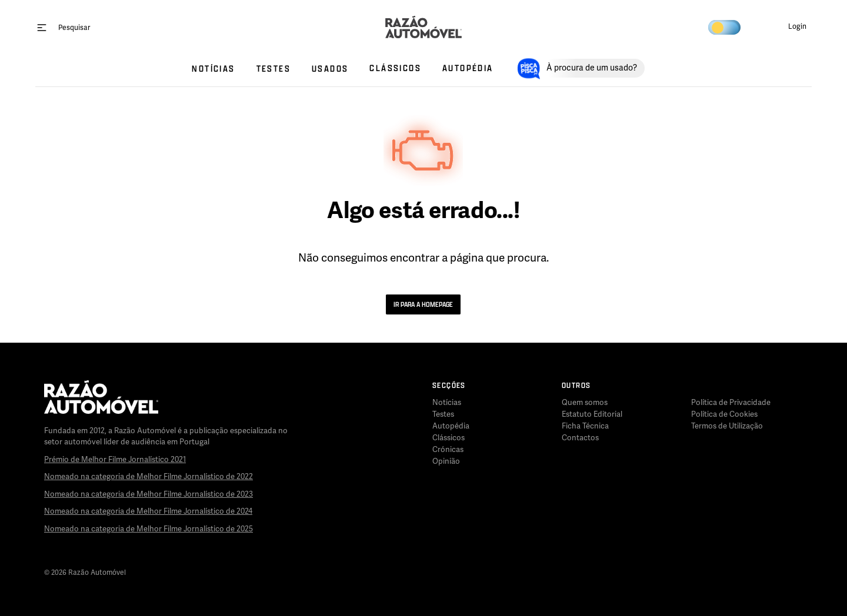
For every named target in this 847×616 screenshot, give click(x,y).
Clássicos (448, 438)
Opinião (446, 461)
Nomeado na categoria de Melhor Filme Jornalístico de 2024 (148, 511)
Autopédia (451, 426)
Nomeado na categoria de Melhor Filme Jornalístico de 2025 (149, 529)
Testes (443, 414)
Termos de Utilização (727, 426)
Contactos (580, 438)
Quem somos (585, 403)
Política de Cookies (724, 414)
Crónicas (448, 450)
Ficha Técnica (585, 426)
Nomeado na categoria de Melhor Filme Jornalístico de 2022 (149, 477)
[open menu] (42, 27)
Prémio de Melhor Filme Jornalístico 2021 (115, 460)
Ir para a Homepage (423, 304)
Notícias (447, 403)
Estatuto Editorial (592, 414)
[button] (788, 27)
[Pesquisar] (74, 27)
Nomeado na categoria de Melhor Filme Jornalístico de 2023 (149, 494)
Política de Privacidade (731, 403)
